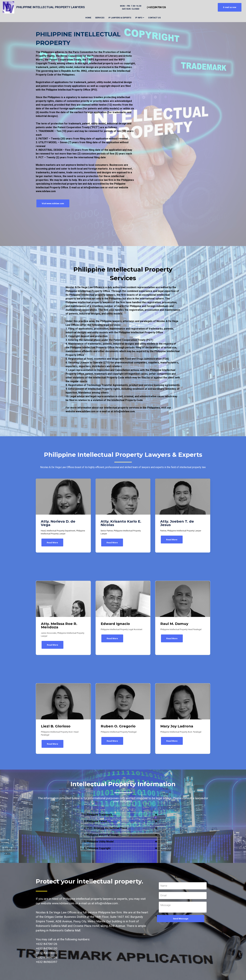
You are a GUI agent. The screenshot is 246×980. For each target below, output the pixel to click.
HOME (88, 18)
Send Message (181, 918)
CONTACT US (154, 18)
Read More (52, 542)
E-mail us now (230, 7)
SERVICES (100, 18)
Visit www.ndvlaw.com (52, 203)
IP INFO (139, 18)
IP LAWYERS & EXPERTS (120, 18)
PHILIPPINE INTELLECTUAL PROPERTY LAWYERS (51, 7)
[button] (123, 814)
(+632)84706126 (156, 7)
